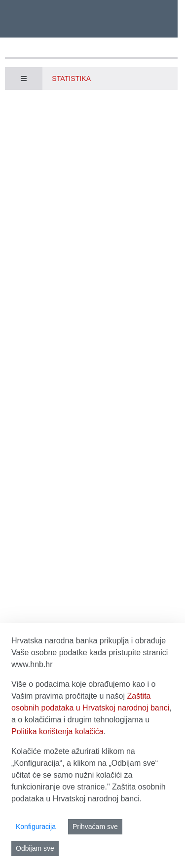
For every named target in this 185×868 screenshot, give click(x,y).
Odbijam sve (35, 848)
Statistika (71, 79)
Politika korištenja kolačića (57, 731)
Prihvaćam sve (95, 827)
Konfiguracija (36, 827)
